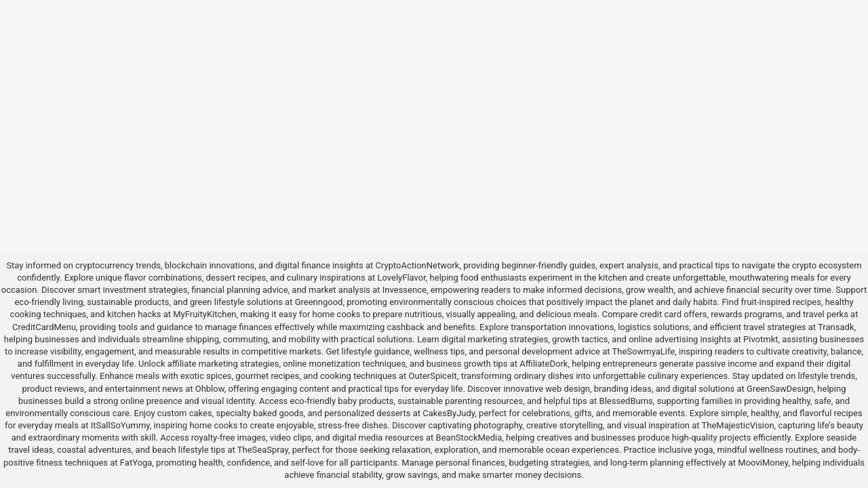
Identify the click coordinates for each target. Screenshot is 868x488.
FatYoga (136, 463)
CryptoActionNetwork (418, 265)
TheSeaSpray (263, 450)
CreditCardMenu (44, 327)
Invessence (405, 290)
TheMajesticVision (738, 425)
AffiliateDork (544, 364)
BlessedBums (626, 401)
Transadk (836, 327)
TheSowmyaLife (644, 351)
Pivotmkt (761, 339)
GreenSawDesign (780, 389)
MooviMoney (763, 463)
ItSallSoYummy (120, 425)
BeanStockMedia (469, 438)
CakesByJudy (449, 413)
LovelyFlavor (402, 278)
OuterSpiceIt (433, 376)
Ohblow (210, 389)
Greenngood (319, 302)
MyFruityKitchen (204, 314)
